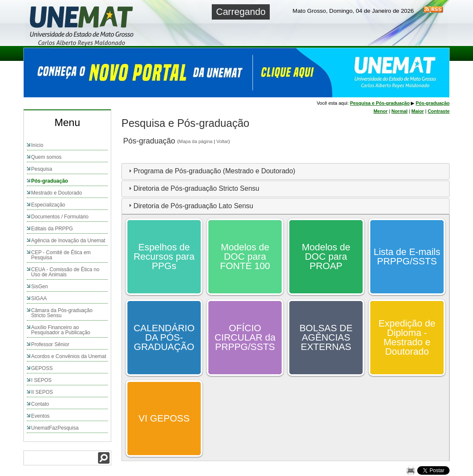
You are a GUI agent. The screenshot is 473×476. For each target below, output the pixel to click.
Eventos (40, 416)
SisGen (39, 287)
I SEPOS (41, 380)
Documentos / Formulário (60, 217)
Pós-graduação (50, 181)
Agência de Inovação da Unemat (68, 241)
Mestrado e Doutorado (56, 193)
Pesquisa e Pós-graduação (380, 103)
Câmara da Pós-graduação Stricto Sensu (62, 313)
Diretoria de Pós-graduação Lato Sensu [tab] (190, 205)
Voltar (222, 141)
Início (37, 145)
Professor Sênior (50, 344)
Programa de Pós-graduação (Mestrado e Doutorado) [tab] (211, 171)
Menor (380, 111)
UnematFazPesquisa (55, 428)
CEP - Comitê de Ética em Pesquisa (61, 255)
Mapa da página (196, 141)
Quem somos (46, 157)
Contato (40, 404)
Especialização (48, 205)
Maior (417, 111)
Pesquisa (42, 169)
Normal (399, 111)
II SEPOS (42, 392)
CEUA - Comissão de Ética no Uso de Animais (65, 272)
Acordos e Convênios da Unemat (69, 356)
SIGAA (39, 298)
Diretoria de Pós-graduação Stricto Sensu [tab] (193, 188)
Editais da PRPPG (52, 229)
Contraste (439, 111)
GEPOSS (42, 368)
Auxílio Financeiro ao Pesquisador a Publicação (61, 330)
